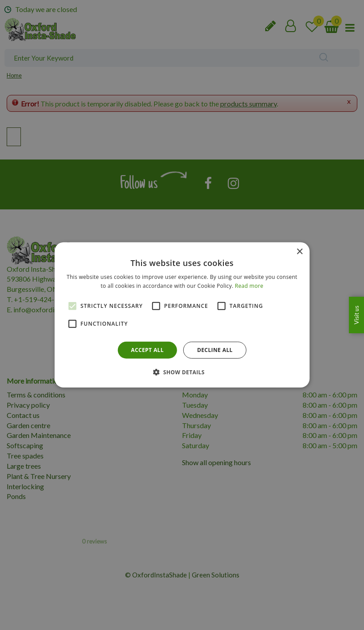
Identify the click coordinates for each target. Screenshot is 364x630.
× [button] (299, 252)
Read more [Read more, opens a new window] (249, 286)
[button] (182, 372)
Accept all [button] (147, 350)
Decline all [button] (215, 350)
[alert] (182, 315)
